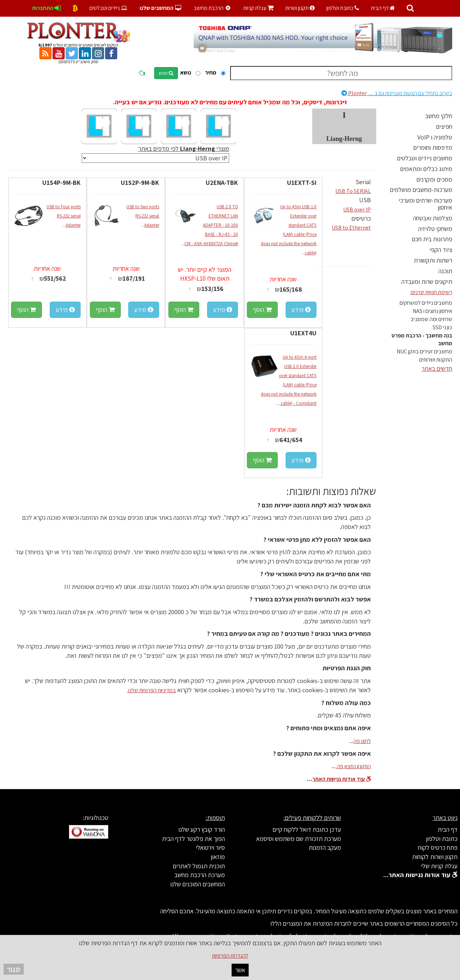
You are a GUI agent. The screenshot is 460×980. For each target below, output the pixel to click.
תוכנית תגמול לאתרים (199, 866)
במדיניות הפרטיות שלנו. (151, 690)
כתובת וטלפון (343, 8)
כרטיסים (361, 218)
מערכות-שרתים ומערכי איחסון (425, 204)
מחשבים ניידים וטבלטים (424, 158)
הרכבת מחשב (213, 8)
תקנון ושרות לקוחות (435, 857)
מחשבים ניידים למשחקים (426, 303)
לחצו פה (362, 741)
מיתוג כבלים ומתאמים (426, 169)
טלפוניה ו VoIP (435, 137)
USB (365, 200)
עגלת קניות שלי (439, 866)
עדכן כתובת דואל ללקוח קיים (307, 829)
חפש (166, 73)
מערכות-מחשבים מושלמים (421, 190)
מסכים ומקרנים (434, 179)
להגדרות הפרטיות (230, 956)
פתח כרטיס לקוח (438, 847)
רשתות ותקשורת (433, 260)
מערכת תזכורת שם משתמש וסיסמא (299, 839)
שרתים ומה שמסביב (431, 319)
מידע (301, 310)
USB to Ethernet (351, 228)
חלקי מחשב (439, 116)
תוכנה (445, 271)
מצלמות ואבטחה (433, 218)
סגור (14, 969)
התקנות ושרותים (436, 360)
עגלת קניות (258, 8)
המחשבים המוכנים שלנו (197, 884)
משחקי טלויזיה (435, 229)
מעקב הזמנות (325, 847)
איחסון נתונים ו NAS (432, 311)
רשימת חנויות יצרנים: (431, 292)
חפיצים (444, 126)
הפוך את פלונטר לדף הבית (193, 839)
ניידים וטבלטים (109, 8)
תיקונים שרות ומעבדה (427, 282)
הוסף (262, 310)
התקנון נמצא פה (353, 766)
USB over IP (357, 210)
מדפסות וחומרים (433, 147)
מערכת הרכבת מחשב (200, 875)
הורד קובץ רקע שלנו (202, 829)
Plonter (397, 93)
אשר (240, 970)
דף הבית (383, 8)
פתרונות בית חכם (432, 239)
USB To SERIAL (353, 191)
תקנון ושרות (300, 8)
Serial (363, 182)
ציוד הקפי (441, 250)
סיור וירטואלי (210, 847)
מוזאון (218, 857)
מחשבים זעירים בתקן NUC (424, 351)
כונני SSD (442, 327)
